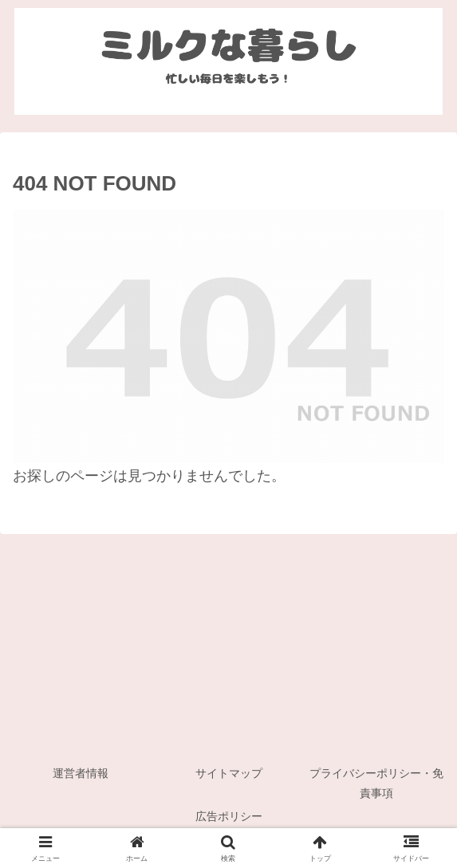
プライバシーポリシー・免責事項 (376, 783)
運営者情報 (81, 773)
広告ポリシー (229, 816)
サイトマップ (229, 773)
